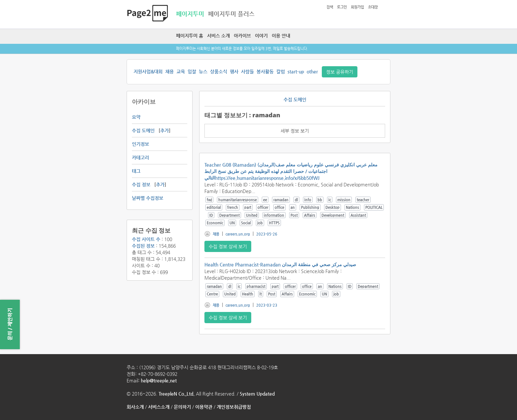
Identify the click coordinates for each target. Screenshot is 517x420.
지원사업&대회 (148, 71)
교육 (181, 71)
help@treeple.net (159, 380)
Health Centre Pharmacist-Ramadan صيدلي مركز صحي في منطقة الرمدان (280, 265)
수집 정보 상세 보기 (228, 246)
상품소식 (219, 71)
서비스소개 (159, 407)
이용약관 (204, 407)
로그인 (342, 7)
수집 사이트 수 (146, 239)
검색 (330, 7)
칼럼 (281, 71)
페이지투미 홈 (190, 36)
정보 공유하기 (340, 72)
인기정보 (140, 144)
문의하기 (182, 407)
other (312, 71)
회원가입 (357, 7)
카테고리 (140, 157)
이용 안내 (281, 36)
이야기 (261, 36)
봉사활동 (265, 71)
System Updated (257, 394)
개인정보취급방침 (234, 407)
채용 (169, 71)
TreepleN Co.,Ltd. (177, 394)
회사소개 (135, 407)
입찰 (192, 71)
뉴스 (203, 71)
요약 (136, 117)
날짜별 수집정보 (148, 198)
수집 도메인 (143, 130)
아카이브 (242, 36)
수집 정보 (141, 184)
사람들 (247, 71)
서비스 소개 (218, 36)
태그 (136, 171)
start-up (296, 71)
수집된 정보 (143, 246)
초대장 (373, 7)
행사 (234, 71)
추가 (165, 130)
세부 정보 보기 (295, 131)
